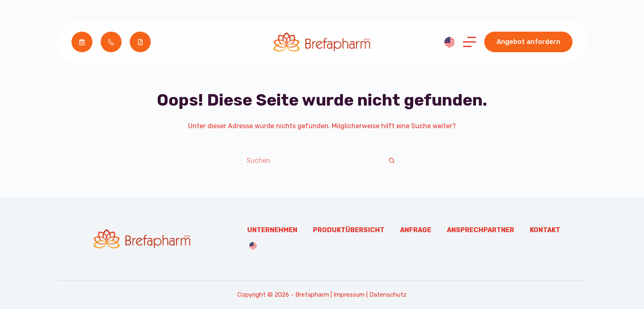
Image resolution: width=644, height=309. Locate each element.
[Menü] (469, 42)
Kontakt (545, 230)
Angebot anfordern (528, 42)
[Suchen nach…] (310, 160)
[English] (450, 42)
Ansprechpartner (481, 230)
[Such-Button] (392, 160)
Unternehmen (272, 230)
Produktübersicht (349, 230)
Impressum (349, 295)
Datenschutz (388, 295)
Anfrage (416, 230)
